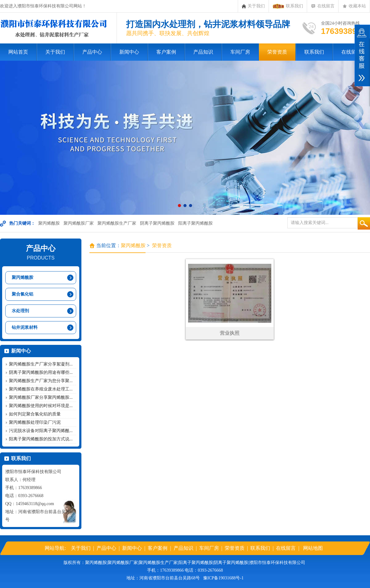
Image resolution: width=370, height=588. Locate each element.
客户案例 (166, 52)
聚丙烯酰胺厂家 (79, 223)
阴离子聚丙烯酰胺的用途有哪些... (41, 372)
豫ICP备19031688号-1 (223, 578)
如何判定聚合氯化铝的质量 (35, 414)
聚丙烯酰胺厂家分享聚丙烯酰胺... (41, 397)
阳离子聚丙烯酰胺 (195, 223)
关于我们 (253, 6)
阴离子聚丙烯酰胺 (157, 223)
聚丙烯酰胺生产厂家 (117, 223)
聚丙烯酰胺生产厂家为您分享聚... (41, 381)
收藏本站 (354, 6)
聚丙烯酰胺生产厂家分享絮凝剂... (41, 364)
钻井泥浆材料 (25, 327)
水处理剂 (20, 311)
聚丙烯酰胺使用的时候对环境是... (41, 406)
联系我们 (288, 6)
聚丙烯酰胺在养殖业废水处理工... (41, 389)
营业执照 (230, 333)
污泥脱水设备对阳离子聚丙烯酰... (41, 431)
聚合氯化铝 (23, 294)
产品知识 (203, 52)
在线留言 (323, 6)
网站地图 (313, 548)
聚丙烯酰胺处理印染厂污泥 (35, 422)
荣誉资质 (277, 52)
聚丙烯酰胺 (49, 223)
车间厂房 (240, 52)
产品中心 (92, 52)
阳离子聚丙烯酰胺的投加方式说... (41, 439)
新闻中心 (129, 52)
